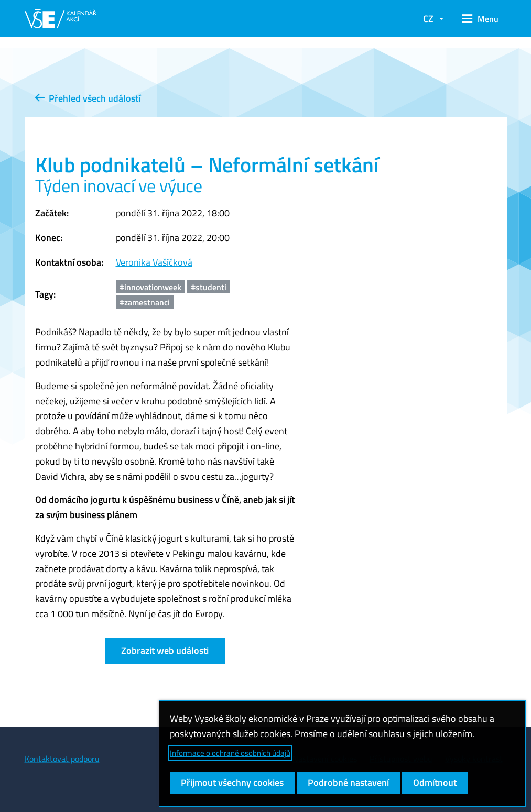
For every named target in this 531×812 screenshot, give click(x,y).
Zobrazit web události (165, 650)
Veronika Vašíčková (154, 262)
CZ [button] (428, 19)
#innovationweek (150, 287)
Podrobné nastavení (348, 782)
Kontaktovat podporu (62, 759)
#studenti (209, 287)
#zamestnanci (145, 302)
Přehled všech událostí (88, 98)
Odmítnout (435, 782)
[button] (480, 19)
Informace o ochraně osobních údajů (230, 753)
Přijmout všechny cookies (232, 782)
